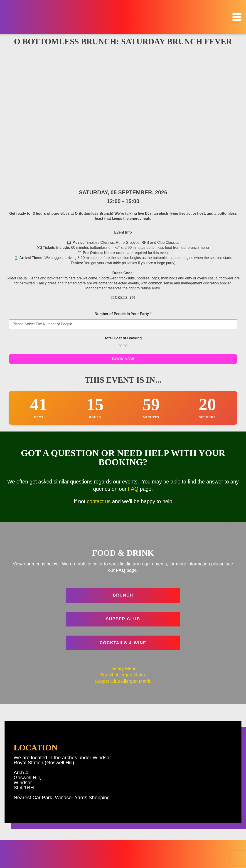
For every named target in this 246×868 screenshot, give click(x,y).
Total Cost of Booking (123, 202)
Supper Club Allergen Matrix (123, 545)
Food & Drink (222, 827)
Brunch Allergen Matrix (123, 539)
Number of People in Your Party (123, 178)
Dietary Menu (123, 532)
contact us (99, 365)
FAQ (133, 353)
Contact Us (100, 845)
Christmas (224, 821)
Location (225, 834)
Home (228, 808)
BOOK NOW (123, 223)
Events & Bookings (217, 815)
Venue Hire (223, 846)
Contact (226, 853)
